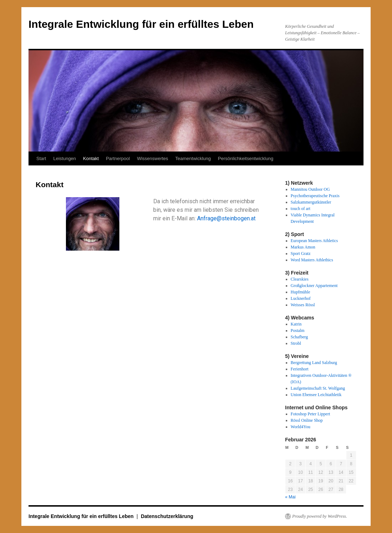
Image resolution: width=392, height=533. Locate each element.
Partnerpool (118, 158)
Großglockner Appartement (314, 286)
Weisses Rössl (303, 305)
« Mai (290, 497)
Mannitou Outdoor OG (310, 189)
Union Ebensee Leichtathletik (316, 395)
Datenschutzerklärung (167, 516)
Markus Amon (303, 247)
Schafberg (299, 337)
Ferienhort (300, 369)
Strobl (296, 343)
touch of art (301, 209)
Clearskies (300, 279)
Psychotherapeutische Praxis (315, 196)
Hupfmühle (301, 292)
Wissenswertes (152, 158)
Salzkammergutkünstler (311, 202)
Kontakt (91, 158)
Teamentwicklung (193, 158)
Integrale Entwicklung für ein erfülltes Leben (141, 24)
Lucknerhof (301, 298)
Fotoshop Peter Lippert (311, 414)
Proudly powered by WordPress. (320, 516)
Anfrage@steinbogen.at (226, 218)
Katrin (296, 324)
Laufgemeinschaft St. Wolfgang (318, 388)
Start (41, 158)
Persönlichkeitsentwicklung (246, 158)
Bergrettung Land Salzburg (314, 363)
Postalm (298, 330)
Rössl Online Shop (307, 420)
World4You (301, 427)
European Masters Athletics (314, 241)
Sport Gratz (301, 253)
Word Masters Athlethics (312, 260)
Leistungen (65, 158)
